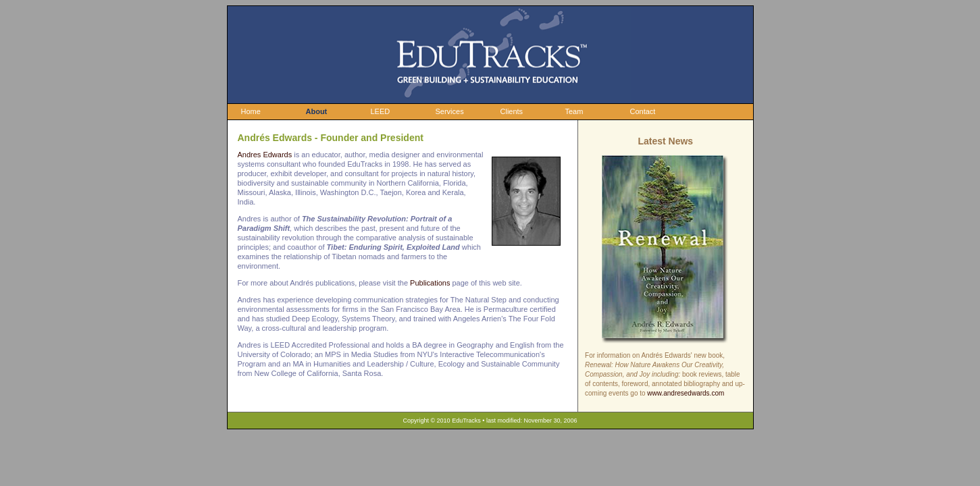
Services (450, 111)
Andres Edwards (265, 155)
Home (251, 111)
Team (574, 111)
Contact (643, 111)
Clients (512, 111)
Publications (430, 283)
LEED (381, 111)
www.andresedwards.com (686, 393)
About (317, 111)
